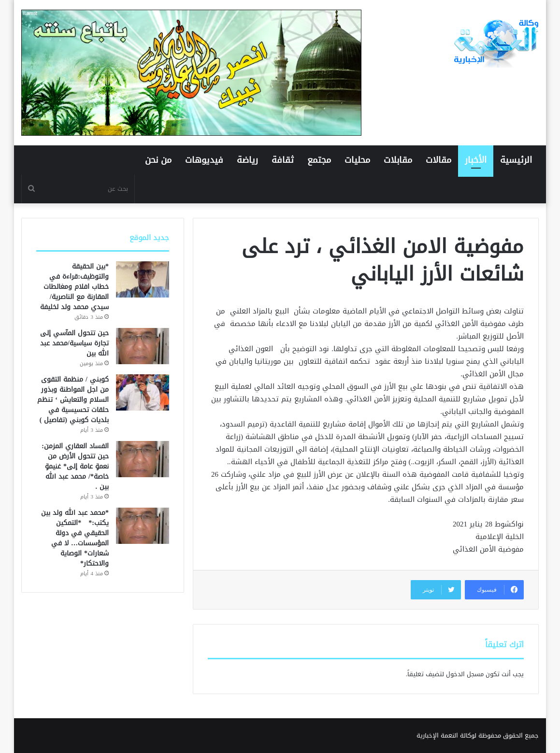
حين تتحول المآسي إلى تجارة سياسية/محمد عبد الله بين (74, 343)
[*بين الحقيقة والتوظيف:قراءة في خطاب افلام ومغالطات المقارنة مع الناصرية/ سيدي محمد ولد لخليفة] (143, 279)
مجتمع (319, 160)
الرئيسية (516, 160)
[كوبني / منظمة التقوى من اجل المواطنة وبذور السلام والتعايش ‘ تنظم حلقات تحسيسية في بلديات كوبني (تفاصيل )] (143, 392)
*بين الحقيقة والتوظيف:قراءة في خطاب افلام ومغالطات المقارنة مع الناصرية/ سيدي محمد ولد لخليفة (74, 287)
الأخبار (476, 160)
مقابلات (398, 160)
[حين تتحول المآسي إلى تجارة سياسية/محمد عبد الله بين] (143, 346)
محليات (357, 160)
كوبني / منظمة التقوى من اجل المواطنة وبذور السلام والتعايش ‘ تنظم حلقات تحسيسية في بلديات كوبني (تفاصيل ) (73, 400)
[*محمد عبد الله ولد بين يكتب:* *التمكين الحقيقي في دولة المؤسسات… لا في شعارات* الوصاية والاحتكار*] (143, 526)
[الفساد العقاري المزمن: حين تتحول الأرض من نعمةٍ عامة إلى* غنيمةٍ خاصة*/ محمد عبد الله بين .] (143, 459)
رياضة (247, 160)
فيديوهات (204, 160)
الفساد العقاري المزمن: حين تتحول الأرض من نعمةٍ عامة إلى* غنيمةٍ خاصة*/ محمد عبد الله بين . (75, 466)
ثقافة (283, 160)
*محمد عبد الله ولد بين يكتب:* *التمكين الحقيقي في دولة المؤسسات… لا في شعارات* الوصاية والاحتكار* (75, 538)
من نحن (158, 160)
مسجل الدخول (465, 674)
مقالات (438, 160)
